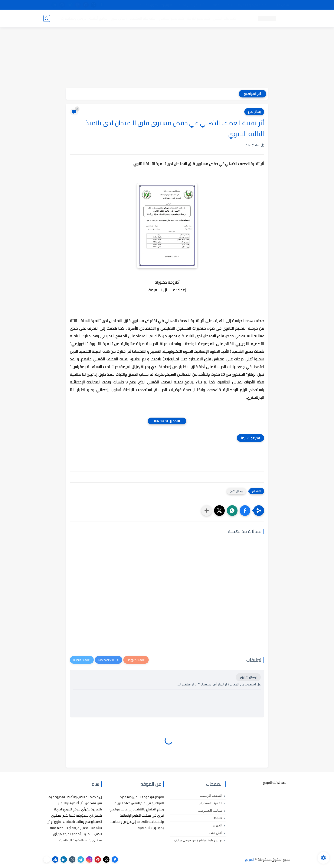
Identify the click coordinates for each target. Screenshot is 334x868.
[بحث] (47, 18)
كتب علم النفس (225, 18)
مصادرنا (215, 5)
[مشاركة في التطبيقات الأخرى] (207, 511)
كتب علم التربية (198, 18)
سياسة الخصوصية (210, 811)
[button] (245, 511)
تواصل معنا (282, 5)
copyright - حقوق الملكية (156, 5)
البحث (228, 5)
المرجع (249, 859)
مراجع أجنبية (98, 18)
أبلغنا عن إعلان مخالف (191, 5)
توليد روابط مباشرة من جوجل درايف (198, 840)
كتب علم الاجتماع (171, 18)
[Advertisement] (167, 58)
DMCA (217, 818)
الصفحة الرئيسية (211, 796)
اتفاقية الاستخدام (211, 803)
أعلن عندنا (215, 833)
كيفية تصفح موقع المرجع (253, 5)
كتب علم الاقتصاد (143, 18)
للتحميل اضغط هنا (167, 421)
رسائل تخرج (119, 18)
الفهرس (217, 825)
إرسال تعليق (248, 677)
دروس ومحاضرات (73, 18)
